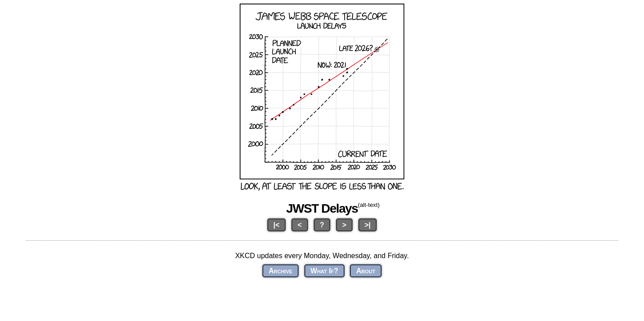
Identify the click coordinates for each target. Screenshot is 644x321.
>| (368, 225)
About (366, 271)
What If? (324, 271)
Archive (280, 271)
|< (277, 225)
